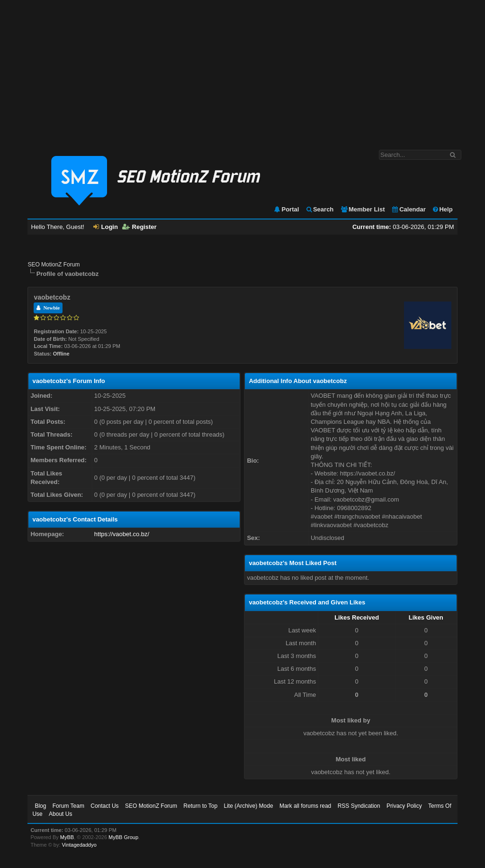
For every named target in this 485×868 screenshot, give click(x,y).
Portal (286, 209)
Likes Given (426, 617)
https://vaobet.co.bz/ (122, 534)
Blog (40, 806)
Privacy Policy (404, 806)
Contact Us (104, 806)
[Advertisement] (242, 70)
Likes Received (357, 617)
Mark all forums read (305, 806)
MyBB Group (123, 837)
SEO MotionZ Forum (54, 265)
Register (139, 227)
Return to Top (200, 806)
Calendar (409, 209)
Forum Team (68, 806)
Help (442, 209)
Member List (363, 209)
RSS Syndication (359, 806)
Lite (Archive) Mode (249, 806)
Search (319, 209)
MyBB (67, 837)
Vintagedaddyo (79, 845)
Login (106, 227)
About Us (60, 814)
